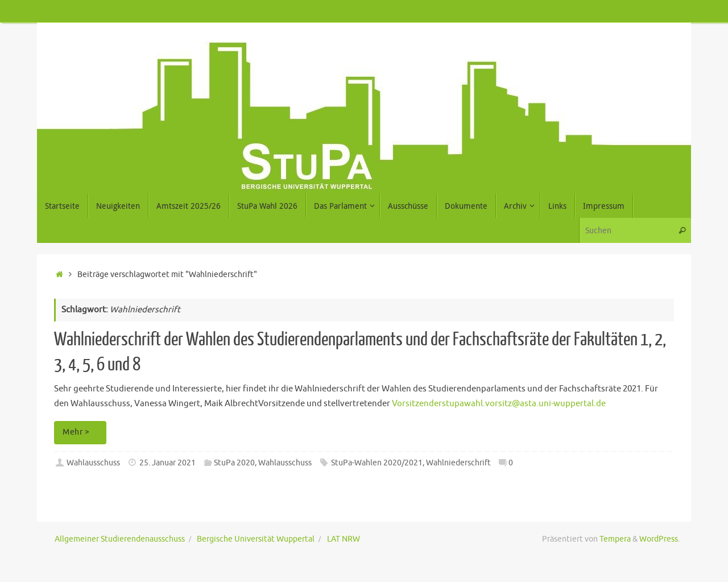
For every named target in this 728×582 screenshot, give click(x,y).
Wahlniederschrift (458, 463)
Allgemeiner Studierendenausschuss (120, 539)
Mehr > (82, 432)
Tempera (615, 539)
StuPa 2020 (234, 463)
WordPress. (659, 539)
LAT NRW (344, 539)
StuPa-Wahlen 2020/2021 (377, 463)
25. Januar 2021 (167, 463)
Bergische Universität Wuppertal (256, 539)
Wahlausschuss (93, 463)
